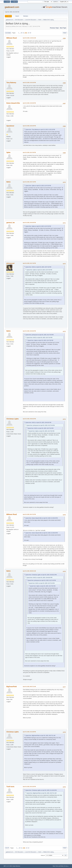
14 (30, 33)
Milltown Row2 (12, 38)
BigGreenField (11, 687)
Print (65, 33)
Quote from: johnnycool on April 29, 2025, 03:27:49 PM (39, 335)
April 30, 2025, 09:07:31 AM (29, 687)
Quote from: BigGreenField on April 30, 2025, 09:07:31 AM (40, 736)
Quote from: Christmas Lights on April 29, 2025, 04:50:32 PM (41, 575)
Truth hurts (10, 787)
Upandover (10, 126)
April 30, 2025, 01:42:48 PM (29, 732)
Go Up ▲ (66, 866)
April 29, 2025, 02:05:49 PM (29, 126)
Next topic (63, 28)
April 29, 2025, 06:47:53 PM (29, 514)
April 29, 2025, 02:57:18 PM (29, 182)
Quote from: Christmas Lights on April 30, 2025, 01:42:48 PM (41, 790)
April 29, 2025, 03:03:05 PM (29, 223)
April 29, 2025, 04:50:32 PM (29, 419)
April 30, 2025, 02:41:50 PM (29, 787)
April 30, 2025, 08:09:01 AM (29, 571)
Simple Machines (16, 866)
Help (54, 866)
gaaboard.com (12, 7)
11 (23, 33)
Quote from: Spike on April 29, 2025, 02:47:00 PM (38, 186)
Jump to (43, 855)
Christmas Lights (13, 419)
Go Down (8, 33)
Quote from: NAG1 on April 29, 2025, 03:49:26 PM (38, 423)
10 (21, 33)
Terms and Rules (59, 866)
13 (28, 33)
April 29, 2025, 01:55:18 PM (29, 83)
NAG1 (8, 182)
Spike (8, 152)
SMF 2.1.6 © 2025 (8, 866)
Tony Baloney (11, 83)
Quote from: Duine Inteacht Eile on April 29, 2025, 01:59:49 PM (42, 518)
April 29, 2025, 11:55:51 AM (29, 38)
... (20, 33)
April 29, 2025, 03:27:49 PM (29, 263)
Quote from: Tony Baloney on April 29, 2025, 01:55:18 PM (40, 130)
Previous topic (54, 28)
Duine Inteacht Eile (13, 103)
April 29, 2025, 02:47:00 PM (29, 152)
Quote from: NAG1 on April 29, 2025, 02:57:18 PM (38, 267)
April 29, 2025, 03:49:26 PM (29, 331)
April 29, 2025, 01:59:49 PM (29, 103)
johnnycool (10, 263)
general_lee (10, 223)
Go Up (7, 848)
